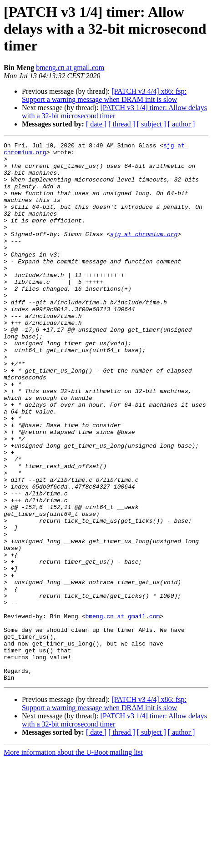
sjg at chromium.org (144, 253)
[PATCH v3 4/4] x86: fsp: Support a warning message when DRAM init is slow (104, 95)
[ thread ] (122, 124)
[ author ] (182, 124)
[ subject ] (151, 124)
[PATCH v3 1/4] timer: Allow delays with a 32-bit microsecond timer (114, 112)
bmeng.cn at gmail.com (70, 68)
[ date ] (96, 124)
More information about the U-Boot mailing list (73, 860)
